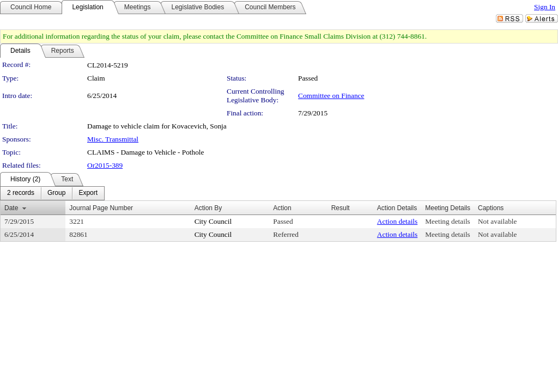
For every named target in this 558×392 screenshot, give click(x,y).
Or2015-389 (105, 165)
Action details (397, 221)
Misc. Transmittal (113, 139)
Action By (208, 208)
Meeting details (448, 221)
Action (282, 208)
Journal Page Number (101, 208)
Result (341, 208)
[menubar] (52, 193)
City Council (213, 221)
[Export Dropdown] (88, 193)
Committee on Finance (331, 96)
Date (11, 208)
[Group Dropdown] (56, 193)
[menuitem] (21, 193)
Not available (497, 221)
